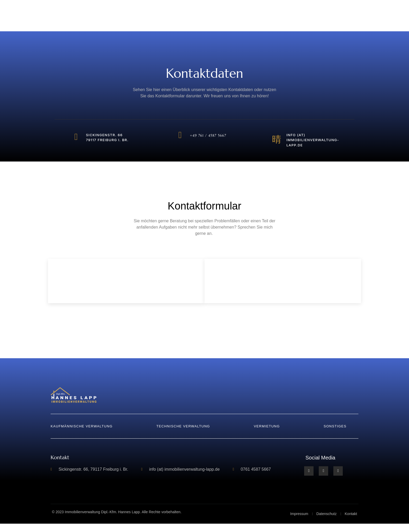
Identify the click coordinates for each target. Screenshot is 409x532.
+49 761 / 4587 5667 (209, 136)
